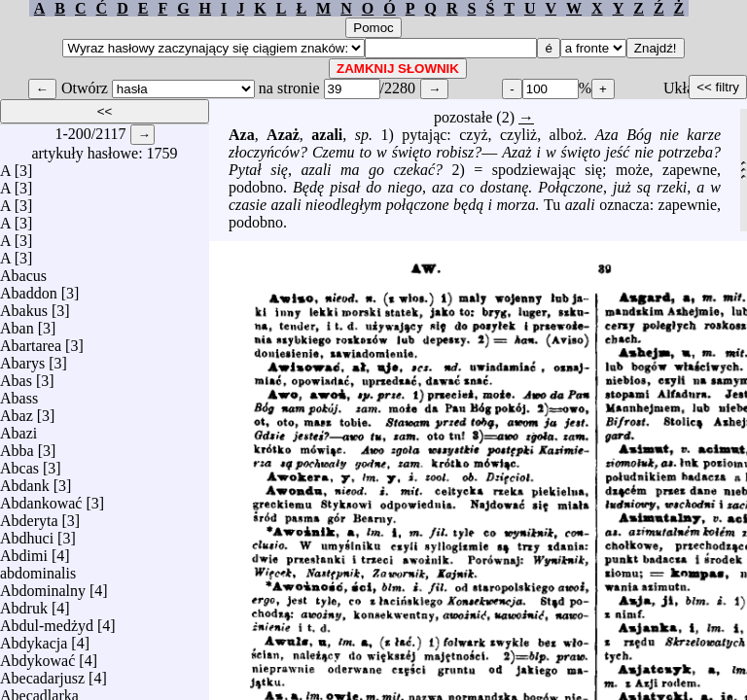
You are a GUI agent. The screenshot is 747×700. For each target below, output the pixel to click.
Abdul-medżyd (47, 621)
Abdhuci (27, 533)
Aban (17, 323)
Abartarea (31, 341)
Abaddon (29, 288)
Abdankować (41, 498)
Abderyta (29, 516)
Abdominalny (43, 586)
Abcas (19, 463)
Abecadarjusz (42, 673)
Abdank (25, 481)
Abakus (24, 306)
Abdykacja (34, 638)
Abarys (22, 358)
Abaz (17, 411)
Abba (17, 446)
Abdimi (24, 551)
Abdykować (37, 656)
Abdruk (24, 603)
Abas (16, 376)
